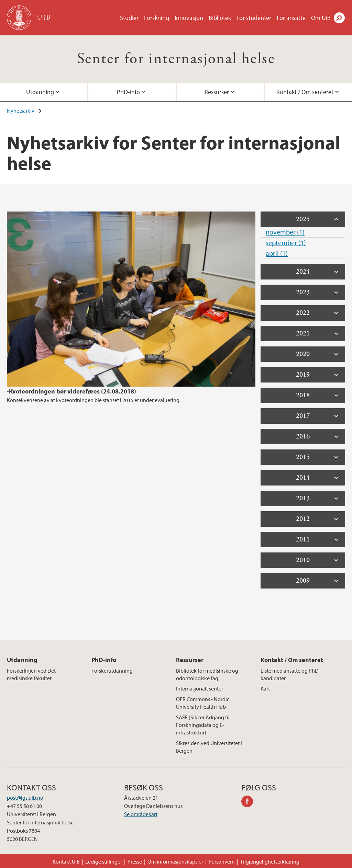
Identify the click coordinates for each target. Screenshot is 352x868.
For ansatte (291, 18)
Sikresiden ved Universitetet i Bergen (209, 747)
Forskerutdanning (112, 671)
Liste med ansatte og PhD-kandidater (290, 674)
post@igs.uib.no (25, 798)
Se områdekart (141, 814)
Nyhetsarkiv (21, 111)
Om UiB (321, 18)
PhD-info (128, 92)
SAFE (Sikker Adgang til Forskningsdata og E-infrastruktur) (203, 725)
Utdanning (40, 92)
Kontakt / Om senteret (305, 92)
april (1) (277, 253)
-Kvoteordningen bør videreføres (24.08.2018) (71, 391)
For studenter (254, 18)
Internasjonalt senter (200, 688)
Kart (265, 688)
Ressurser (217, 92)
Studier (129, 18)
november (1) (285, 232)
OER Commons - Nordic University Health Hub (203, 703)
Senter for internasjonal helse (176, 59)
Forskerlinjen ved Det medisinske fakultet (31, 674)
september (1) (286, 243)
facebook (250, 802)
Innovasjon (189, 18)
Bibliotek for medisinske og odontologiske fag (207, 674)
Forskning (157, 18)
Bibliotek (220, 18)
